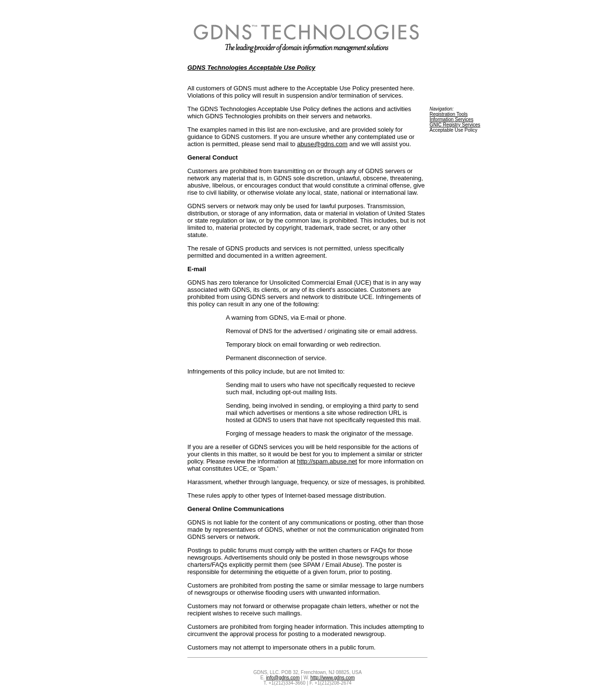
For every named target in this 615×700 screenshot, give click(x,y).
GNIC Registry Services (455, 125)
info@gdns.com (283, 678)
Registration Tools (449, 114)
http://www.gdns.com (332, 678)
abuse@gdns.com (322, 144)
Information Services (451, 119)
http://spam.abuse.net (327, 461)
